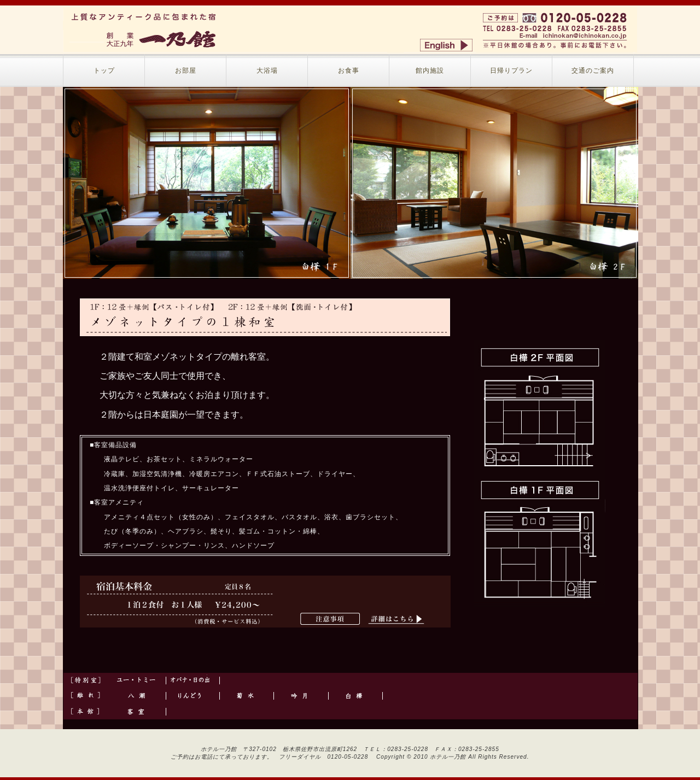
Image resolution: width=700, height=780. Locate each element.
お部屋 (186, 71)
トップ (104, 71)
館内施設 (430, 71)
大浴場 (267, 71)
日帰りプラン (511, 71)
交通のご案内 (593, 71)
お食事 (349, 71)
